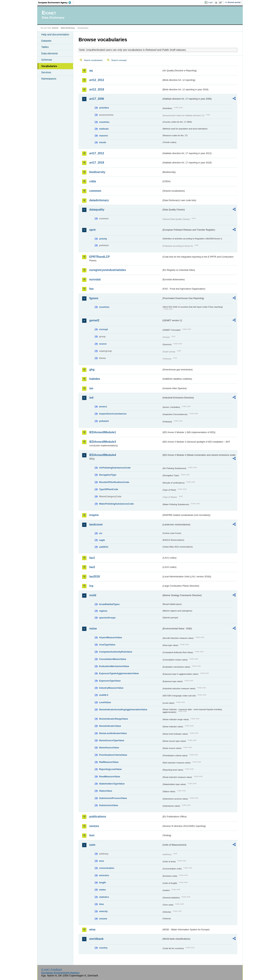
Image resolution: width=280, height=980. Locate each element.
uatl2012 (104, 547)
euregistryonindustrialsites (108, 270)
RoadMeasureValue (110, 777)
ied (91, 398)
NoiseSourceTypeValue (112, 740)
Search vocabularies (93, 60)
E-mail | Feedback (52, 969)
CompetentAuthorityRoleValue (116, 652)
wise (92, 930)
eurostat (95, 279)
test (92, 835)
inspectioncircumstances (113, 414)
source (103, 344)
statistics (104, 897)
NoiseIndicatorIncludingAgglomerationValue (123, 709)
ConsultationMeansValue (113, 659)
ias (91, 388)
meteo (102, 890)
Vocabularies (49, 66)
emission (104, 875)
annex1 (103, 407)
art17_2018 (97, 163)
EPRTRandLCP (100, 257)
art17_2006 (97, 99)
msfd (93, 595)
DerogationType (108, 475)
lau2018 (95, 577)
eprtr (92, 230)
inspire (94, 515)
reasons (103, 136)
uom (92, 845)
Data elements (50, 53)
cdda (93, 181)
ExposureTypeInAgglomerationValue (119, 673)
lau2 (92, 567)
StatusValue (106, 791)
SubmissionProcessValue (113, 798)
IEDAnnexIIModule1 (103, 432)
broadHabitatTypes (109, 604)
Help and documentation (55, 34)
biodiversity (97, 172)
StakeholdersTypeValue (112, 784)
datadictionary (99, 200)
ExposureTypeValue (110, 681)
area (101, 861)
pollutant (104, 421)
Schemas (47, 60)
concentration (107, 868)
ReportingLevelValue (110, 769)
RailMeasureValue (109, 762)
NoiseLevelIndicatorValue (113, 733)
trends (103, 142)
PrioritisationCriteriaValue (113, 755)
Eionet (55, 28)
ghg (92, 370)
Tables (45, 47)
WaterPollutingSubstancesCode (116, 504)
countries (104, 122)
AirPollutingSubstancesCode (115, 468)
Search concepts (119, 60)
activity (103, 239)
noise (93, 629)
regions (103, 611)
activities (104, 108)
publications (98, 817)
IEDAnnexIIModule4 (103, 455)
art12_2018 (97, 89)
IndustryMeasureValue (111, 688)
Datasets (46, 41)
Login (210, 2)
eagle (102, 540)
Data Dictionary (68, 28)
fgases (94, 298)
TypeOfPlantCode (109, 489)
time (101, 904)
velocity (103, 911)
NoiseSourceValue (109, 748)
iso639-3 (104, 695)
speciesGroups (107, 618)
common (95, 191)
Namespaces (49, 79)
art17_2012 (97, 153)
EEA (56, 3)
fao (91, 289)
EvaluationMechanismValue (114, 666)
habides (95, 379)
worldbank (96, 939)
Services (46, 72)
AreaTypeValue (107, 645)
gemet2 (94, 320)
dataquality (97, 210)
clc (101, 533)
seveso (94, 826)
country (103, 948)
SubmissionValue (109, 805)
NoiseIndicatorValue (110, 726)
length (102, 883)
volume (103, 919)
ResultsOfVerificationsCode (114, 482)
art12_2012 (97, 80)
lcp (91, 586)
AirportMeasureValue (111, 637)
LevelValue (105, 702)
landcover (96, 524)
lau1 (92, 558)
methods (104, 129)
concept (103, 329)
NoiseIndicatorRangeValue (113, 719)
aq (91, 71)
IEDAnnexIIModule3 (103, 442)
